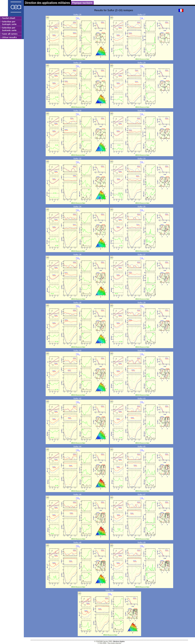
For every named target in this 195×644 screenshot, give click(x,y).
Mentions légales (119, 641)
